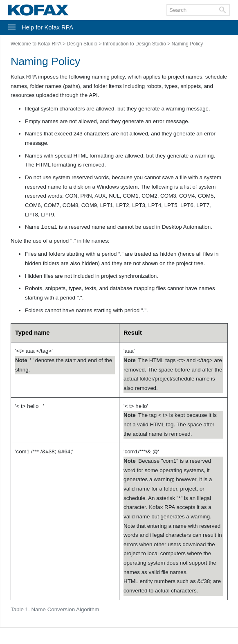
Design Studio (82, 44)
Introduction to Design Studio (135, 44)
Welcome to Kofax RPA (36, 44)
